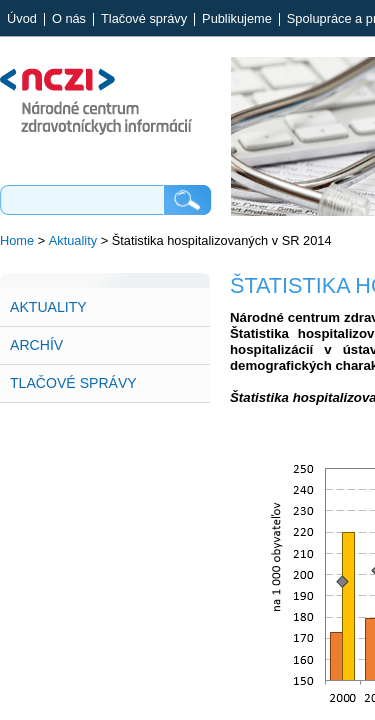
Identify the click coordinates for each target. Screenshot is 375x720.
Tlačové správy (144, 19)
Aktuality (73, 240)
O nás (69, 19)
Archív (36, 345)
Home (17, 240)
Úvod (22, 19)
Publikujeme (237, 19)
